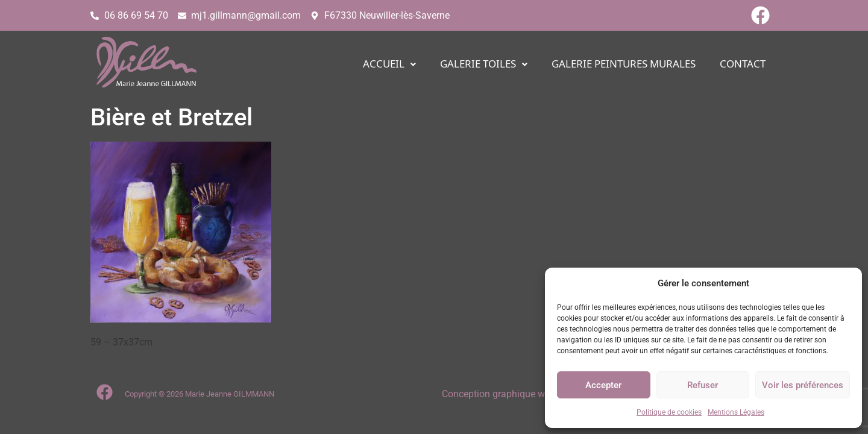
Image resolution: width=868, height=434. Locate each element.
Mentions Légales (736, 412)
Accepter (603, 385)
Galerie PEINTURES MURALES (624, 64)
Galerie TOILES (484, 64)
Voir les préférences (803, 385)
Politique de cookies (669, 412)
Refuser (703, 385)
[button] (389, 64)
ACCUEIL (389, 64)
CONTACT (743, 64)
